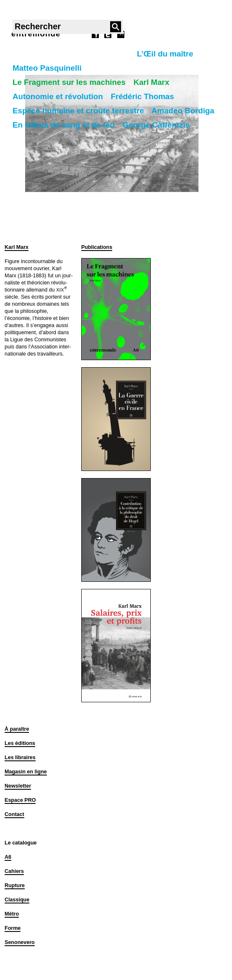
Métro (12, 914)
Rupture (15, 885)
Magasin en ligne (26, 772)
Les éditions (20, 743)
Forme (13, 928)
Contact (14, 814)
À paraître (17, 729)
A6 (8, 857)
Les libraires (20, 757)
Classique (17, 900)
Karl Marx (17, 247)
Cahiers (14, 871)
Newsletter (18, 786)
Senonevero (20, 942)
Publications (97, 247)
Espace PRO (20, 800)
